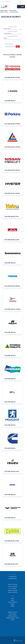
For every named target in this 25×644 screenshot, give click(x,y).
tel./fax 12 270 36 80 (13, 587)
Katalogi (12, 606)
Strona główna (4, 11)
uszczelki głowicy (14, 12)
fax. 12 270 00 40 (13, 588)
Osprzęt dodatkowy (13, 602)
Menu (23, 7)
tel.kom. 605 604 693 (12, 592)
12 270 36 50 (7, 2)
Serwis (13, 600)
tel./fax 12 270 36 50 (13, 585)
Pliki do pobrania (12, 614)
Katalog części (13, 11)
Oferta (13, 598)
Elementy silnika (4, 12)
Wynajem (13, 604)
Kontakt (12, 620)
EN (20, 3)
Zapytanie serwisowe (13, 612)
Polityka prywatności (12, 616)
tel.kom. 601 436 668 (12, 590)
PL (20, 2)
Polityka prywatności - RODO (12, 618)
